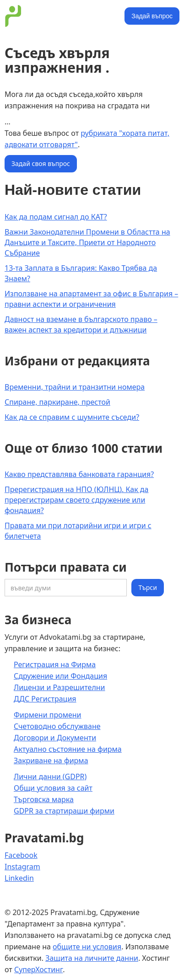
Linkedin (19, 878)
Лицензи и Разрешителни (60, 687)
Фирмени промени (48, 715)
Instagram (22, 867)
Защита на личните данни (92, 958)
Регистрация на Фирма (55, 664)
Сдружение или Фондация (60, 676)
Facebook (21, 855)
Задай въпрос (152, 16)
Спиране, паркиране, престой (57, 402)
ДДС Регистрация (45, 699)
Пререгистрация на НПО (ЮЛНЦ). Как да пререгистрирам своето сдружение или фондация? (76, 500)
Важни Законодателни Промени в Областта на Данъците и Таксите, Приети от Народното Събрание (87, 242)
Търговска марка (44, 799)
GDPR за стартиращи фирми (64, 811)
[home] (62, 16)
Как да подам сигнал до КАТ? (56, 217)
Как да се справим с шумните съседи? (72, 417)
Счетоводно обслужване (57, 726)
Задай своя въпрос (41, 163)
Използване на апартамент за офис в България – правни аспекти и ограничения (91, 299)
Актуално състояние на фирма (68, 749)
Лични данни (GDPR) (50, 777)
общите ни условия (87, 947)
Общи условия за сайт (53, 788)
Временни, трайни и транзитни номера (75, 387)
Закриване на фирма (51, 760)
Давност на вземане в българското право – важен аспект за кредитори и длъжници (81, 324)
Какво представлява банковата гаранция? (79, 474)
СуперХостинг (38, 969)
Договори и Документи (55, 738)
